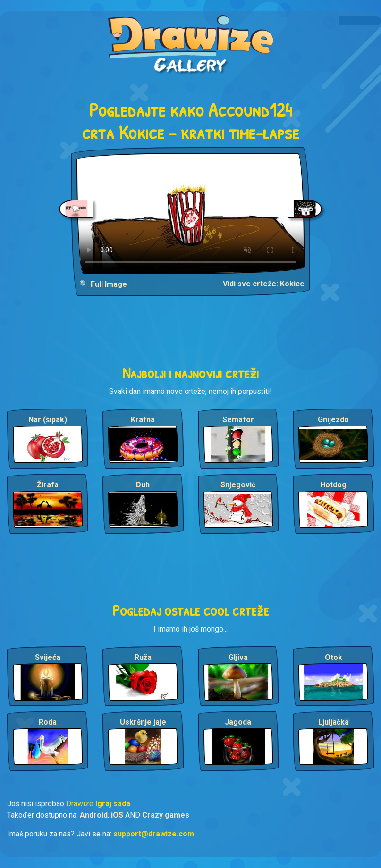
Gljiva (238, 657)
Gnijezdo (333, 420)
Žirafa (48, 485)
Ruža (143, 657)
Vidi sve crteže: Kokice (264, 284)
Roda (48, 722)
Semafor (238, 420)
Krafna (143, 420)
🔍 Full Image (103, 284)
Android (94, 815)
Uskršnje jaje (143, 722)
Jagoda (238, 722)
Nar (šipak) (48, 420)
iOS (117, 815)
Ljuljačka (334, 722)
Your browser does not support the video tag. (191, 213)
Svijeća (48, 657)
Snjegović (238, 485)
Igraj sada (113, 804)
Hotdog (333, 485)
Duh (143, 485)
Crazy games (166, 815)
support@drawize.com (154, 834)
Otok (334, 657)
